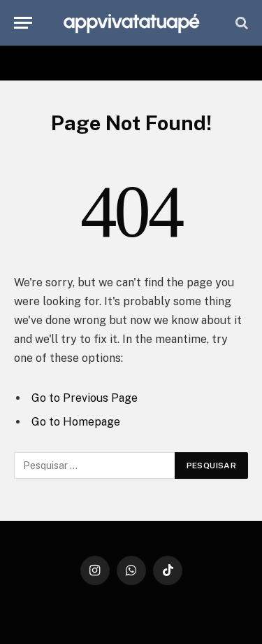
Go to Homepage (76, 422)
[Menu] (23, 23)
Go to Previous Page (85, 398)
